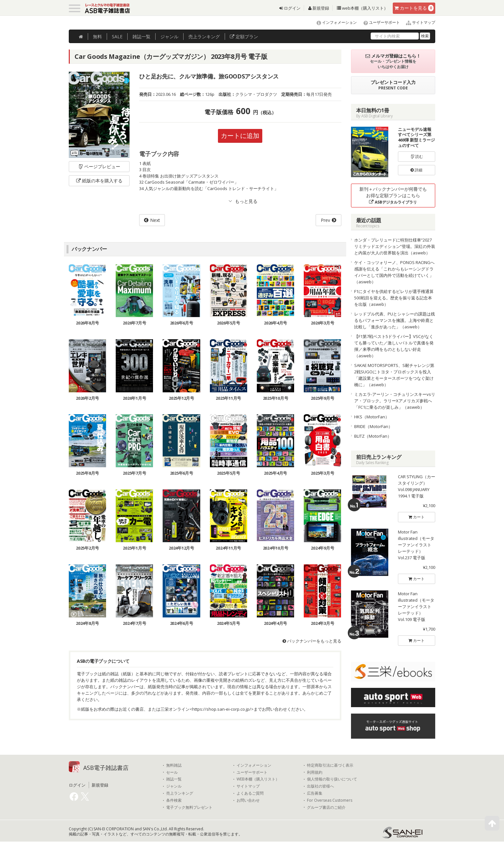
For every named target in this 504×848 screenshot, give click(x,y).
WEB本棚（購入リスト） (258, 779)
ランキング (204, 36)
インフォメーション (334, 22)
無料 (97, 36)
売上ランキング (180, 793)
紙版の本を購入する (99, 181)
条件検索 (174, 800)
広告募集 (315, 793)
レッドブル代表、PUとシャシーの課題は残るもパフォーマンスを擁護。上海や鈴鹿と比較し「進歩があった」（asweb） (395, 320)
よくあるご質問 (250, 793)
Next (155, 220)
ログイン (290, 8)
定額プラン (244, 36)
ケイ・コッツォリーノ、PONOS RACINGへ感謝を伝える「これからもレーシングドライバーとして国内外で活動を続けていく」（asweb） (394, 272)
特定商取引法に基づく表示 (330, 765)
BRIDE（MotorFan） (373, 426)
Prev (325, 220)
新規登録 (319, 8)
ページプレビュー (99, 166)
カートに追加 (240, 136)
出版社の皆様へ (320, 786)
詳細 (416, 170)
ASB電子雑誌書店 (106, 768)
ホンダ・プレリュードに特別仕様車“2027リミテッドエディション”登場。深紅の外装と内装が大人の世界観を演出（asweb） (395, 246)
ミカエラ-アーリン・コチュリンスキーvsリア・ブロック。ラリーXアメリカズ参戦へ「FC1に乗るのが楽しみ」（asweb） (395, 401)
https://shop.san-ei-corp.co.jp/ (222, 709)
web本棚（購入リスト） (362, 8)
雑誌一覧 (174, 779)
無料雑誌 (174, 765)
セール (172, 772)
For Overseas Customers (330, 800)
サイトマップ (418, 22)
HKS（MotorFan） (372, 417)
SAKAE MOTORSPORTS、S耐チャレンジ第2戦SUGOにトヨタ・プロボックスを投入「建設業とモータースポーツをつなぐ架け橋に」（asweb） (394, 375)
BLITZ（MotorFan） (373, 436)
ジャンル (169, 36)
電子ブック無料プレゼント (189, 807)
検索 (425, 36)
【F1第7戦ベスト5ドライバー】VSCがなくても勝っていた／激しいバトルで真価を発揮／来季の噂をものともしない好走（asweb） (394, 346)
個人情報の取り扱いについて (332, 779)
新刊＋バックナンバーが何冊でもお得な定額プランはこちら (393, 195)
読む (417, 156)
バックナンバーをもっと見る (312, 641)
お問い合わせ (248, 800)
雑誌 (141, 36)
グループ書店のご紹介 (326, 807)
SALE (117, 36)
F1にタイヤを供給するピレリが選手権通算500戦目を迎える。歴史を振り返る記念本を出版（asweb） (394, 298)
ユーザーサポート (379, 22)
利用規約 (315, 772)
